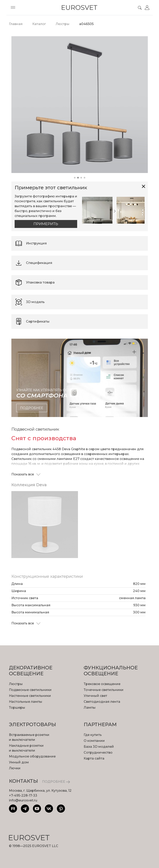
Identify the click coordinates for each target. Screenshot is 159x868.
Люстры (16, 684)
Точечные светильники (104, 690)
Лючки (15, 768)
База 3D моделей (99, 747)
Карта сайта (94, 758)
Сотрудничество (98, 753)
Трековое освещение (102, 684)
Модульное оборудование (32, 756)
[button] (75, 178)
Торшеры (17, 708)
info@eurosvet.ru (23, 800)
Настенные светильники (30, 696)
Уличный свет (95, 696)
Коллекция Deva (29, 485)
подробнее (32, 408)
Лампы (90, 708)
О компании (94, 741)
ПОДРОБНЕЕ (56, 782)
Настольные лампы (26, 702)
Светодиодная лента (102, 702)
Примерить (46, 224)
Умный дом (19, 762)
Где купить (93, 735)
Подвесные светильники (30, 690)
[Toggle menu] (13, 8)
